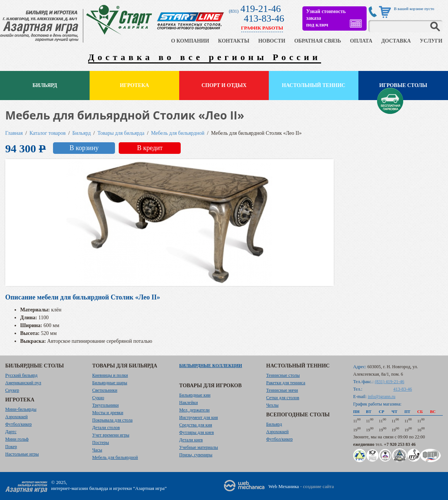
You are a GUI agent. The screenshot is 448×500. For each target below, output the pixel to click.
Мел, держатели (195, 410)
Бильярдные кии (195, 395)
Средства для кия (196, 425)
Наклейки (189, 403)
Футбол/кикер (18, 424)
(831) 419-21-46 (390, 382)
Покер (11, 447)
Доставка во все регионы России (205, 57)
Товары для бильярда (121, 133)
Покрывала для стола (112, 420)
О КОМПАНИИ (190, 41)
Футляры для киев (197, 432)
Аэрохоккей (16, 417)
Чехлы (272, 405)
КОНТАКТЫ (234, 41)
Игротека (134, 85)
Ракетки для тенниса (286, 383)
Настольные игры (22, 454)
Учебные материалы (199, 447)
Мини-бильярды (21, 409)
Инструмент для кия (198, 417)
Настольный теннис (314, 85)
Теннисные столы (283, 375)
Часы (97, 450)
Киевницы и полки (110, 375)
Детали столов (106, 428)
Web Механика (284, 486)
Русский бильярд (21, 375)
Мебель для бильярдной (178, 133)
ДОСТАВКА (396, 41)
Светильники (105, 390)
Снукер (12, 390)
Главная (14, 133)
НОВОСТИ (272, 41)
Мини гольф (17, 439)
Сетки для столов (283, 398)
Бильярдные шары (110, 383)
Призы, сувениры (196, 455)
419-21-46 (261, 9)
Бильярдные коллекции (211, 366)
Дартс (11, 432)
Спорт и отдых (224, 85)
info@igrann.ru (382, 397)
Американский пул (23, 383)
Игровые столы (403, 85)
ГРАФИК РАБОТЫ (262, 28)
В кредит (150, 148)
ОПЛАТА (361, 41)
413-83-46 (264, 18)
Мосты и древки (108, 413)
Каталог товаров (48, 133)
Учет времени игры (111, 435)
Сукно (98, 398)
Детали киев (191, 440)
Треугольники (105, 405)
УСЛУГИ (431, 41)
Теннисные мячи (282, 390)
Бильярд (45, 85)
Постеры (101, 442)
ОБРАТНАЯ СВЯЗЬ (318, 41)
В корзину (84, 148)
